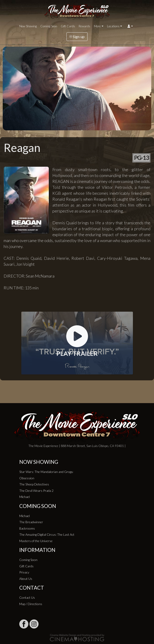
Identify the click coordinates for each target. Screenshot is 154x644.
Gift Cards (68, 26)
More (97, 26)
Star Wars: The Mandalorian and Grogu (46, 472)
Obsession (27, 478)
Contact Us (27, 597)
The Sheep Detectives (34, 484)
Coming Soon (49, 26)
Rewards (84, 26)
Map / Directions (31, 604)
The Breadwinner (31, 522)
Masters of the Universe (36, 541)
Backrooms (27, 528)
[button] (130, 26)
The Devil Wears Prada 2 (36, 491)
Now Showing (28, 26)
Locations (113, 26)
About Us (26, 579)
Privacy (24, 572)
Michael (24, 497)
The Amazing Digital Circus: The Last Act (47, 534)
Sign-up (77, 37)
